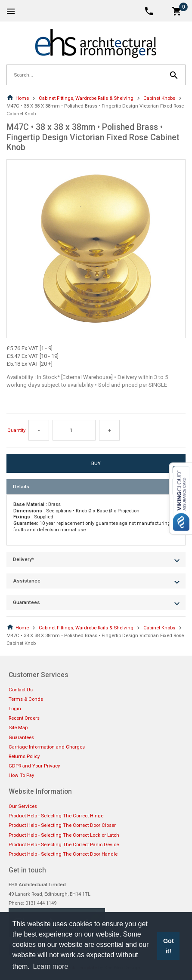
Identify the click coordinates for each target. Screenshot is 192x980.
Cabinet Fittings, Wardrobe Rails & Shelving (86, 98)
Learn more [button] (50, 966)
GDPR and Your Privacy (34, 766)
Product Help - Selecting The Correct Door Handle (63, 854)
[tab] (96, 487)
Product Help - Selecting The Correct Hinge (56, 816)
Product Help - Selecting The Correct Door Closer (62, 825)
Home (18, 98)
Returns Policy (24, 756)
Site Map (18, 727)
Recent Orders (24, 718)
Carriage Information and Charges (47, 747)
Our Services (23, 806)
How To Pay (21, 775)
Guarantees (21, 737)
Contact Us (21, 690)
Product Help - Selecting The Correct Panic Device (64, 844)
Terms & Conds (26, 699)
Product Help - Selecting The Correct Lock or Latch (64, 835)
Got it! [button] (169, 946)
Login (15, 709)
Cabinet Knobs (159, 98)
